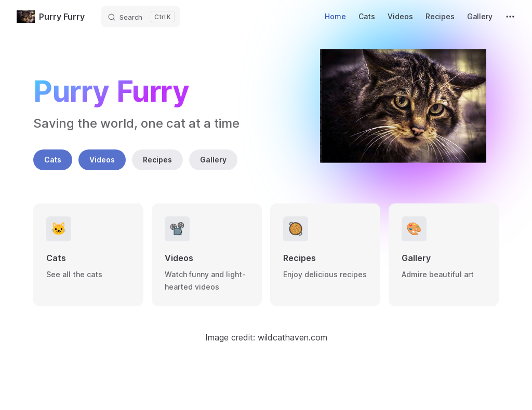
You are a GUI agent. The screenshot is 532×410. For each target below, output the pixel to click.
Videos (102, 160)
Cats (53, 160)
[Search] (141, 17)
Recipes (157, 160)
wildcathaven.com (292, 337)
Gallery (213, 160)
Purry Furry (51, 17)
